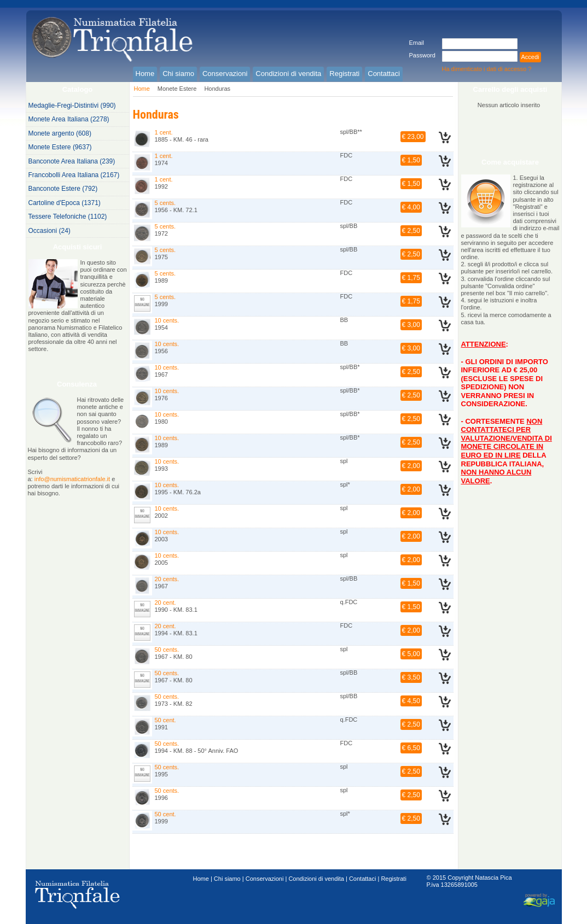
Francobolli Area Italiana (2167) (74, 175)
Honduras (217, 89)
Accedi (530, 57)
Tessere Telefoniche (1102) (68, 217)
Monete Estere (177, 89)
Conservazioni (265, 879)
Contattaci (363, 879)
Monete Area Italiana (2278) (69, 119)
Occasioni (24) (50, 231)
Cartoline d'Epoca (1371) (65, 203)
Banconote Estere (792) (63, 189)
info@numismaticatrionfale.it (72, 479)
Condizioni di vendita (316, 879)
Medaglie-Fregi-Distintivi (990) (72, 106)
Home (142, 89)
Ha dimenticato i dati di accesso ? (487, 69)
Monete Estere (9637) (60, 147)
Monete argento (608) (60, 133)
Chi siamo (227, 879)
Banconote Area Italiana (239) (72, 161)
